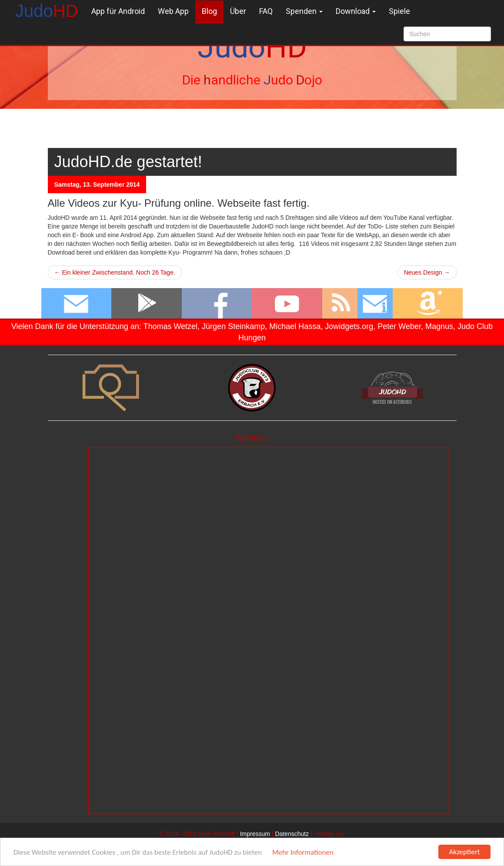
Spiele (399, 11)
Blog (209, 11)
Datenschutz (292, 834)
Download (356, 11)
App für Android (118, 11)
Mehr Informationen (303, 852)
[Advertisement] (269, 509)
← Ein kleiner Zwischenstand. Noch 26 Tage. (115, 272)
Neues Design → (427, 272)
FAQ (266, 11)
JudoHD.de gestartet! (128, 162)
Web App (173, 11)
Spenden (304, 11)
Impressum (255, 834)
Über (238, 11)
